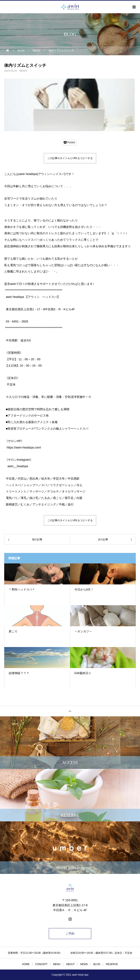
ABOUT (70, 964)
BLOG (97, 964)
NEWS (23, 71)
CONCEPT (41, 964)
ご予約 (70, 934)
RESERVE (112, 964)
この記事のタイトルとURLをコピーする (70, 158)
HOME (26, 964)
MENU (57, 964)
